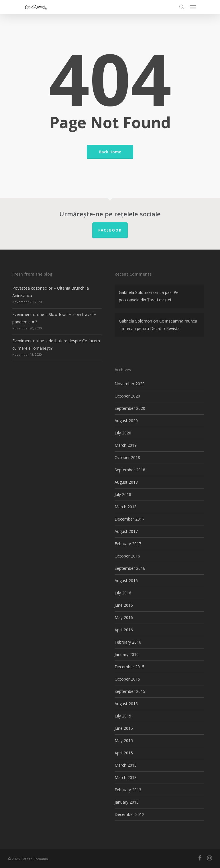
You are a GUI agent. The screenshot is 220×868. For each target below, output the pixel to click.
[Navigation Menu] (193, 7)
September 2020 (130, 408)
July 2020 (123, 433)
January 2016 (127, 654)
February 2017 (128, 544)
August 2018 (126, 482)
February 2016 (128, 642)
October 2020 (127, 396)
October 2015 (127, 679)
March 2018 (126, 507)
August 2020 (126, 421)
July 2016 (123, 593)
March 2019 (126, 445)
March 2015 (126, 765)
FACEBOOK (110, 230)
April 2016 (124, 630)
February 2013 (128, 790)
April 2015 (124, 753)
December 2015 (129, 667)
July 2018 (123, 494)
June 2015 (124, 728)
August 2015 (126, 704)
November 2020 (130, 384)
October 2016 (127, 556)
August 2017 (126, 531)
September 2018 (130, 470)
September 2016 (130, 568)
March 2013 (126, 777)
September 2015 (130, 691)
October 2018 (127, 457)
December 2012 (129, 814)
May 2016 (124, 617)
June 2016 (124, 605)
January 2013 (127, 802)
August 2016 (126, 581)
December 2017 (129, 519)
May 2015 (124, 741)
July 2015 (123, 716)
